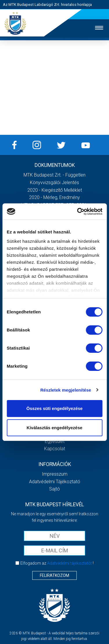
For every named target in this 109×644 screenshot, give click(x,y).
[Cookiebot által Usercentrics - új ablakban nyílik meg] (78, 212)
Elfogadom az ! (57, 563)
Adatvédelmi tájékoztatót (69, 563)
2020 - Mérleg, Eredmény (54, 197)
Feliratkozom (54, 575)
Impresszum (55, 474)
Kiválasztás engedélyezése (55, 428)
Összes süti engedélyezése (54, 408)
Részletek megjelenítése (66, 390)
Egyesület (55, 441)
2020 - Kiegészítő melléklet (55, 190)
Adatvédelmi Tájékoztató (55, 482)
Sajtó (54, 489)
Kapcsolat (55, 449)
